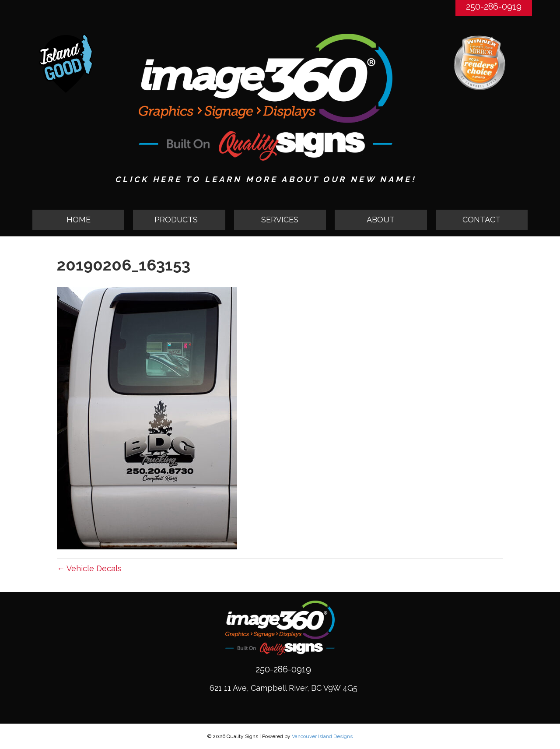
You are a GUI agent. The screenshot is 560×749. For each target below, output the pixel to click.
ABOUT (381, 220)
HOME (79, 220)
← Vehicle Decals (89, 568)
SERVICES (280, 220)
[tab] (179, 220)
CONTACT (481, 220)
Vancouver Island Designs (322, 736)
